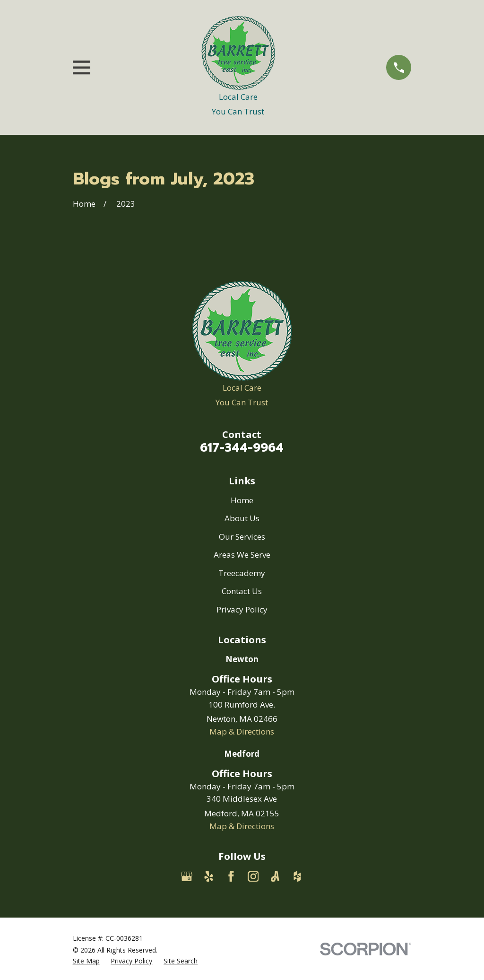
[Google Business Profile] (187, 876)
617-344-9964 (242, 448)
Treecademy (242, 573)
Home (242, 500)
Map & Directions (242, 731)
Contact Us (242, 591)
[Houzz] (297, 876)
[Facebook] (231, 876)
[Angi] (275, 876)
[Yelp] (209, 876)
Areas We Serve (242, 555)
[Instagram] (253, 876)
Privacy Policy (242, 609)
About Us (242, 518)
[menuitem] (86, 961)
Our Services (242, 537)
